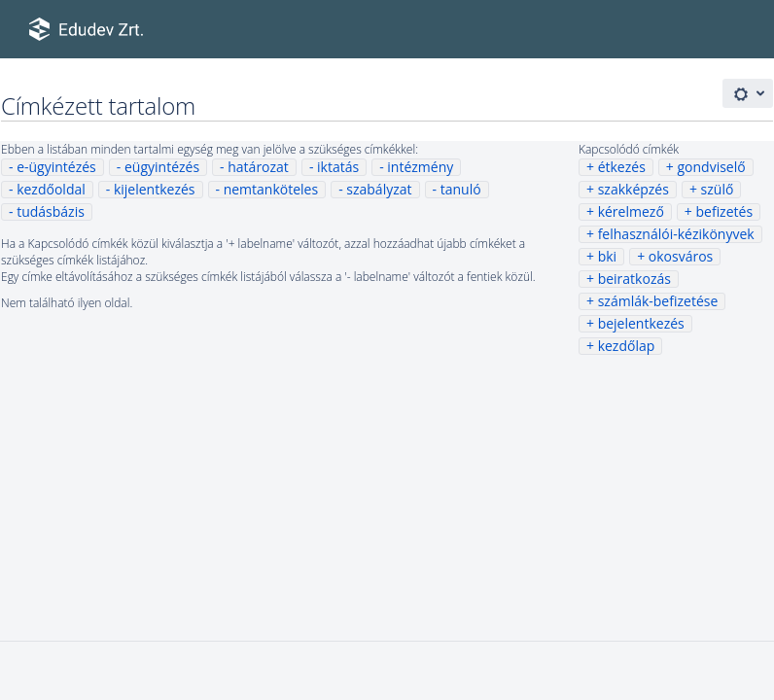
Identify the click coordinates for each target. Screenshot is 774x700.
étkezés (622, 167)
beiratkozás (634, 279)
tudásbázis (51, 211)
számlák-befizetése (658, 301)
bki (607, 256)
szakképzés (633, 189)
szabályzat (379, 189)
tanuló (461, 189)
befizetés (724, 211)
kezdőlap (627, 346)
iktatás (338, 167)
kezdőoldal (51, 189)
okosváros (681, 256)
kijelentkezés (155, 189)
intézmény (420, 167)
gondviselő (711, 167)
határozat (258, 167)
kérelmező (631, 211)
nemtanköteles (271, 189)
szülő (718, 189)
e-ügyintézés (56, 167)
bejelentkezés (641, 323)
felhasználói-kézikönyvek (676, 234)
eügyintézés (162, 167)
